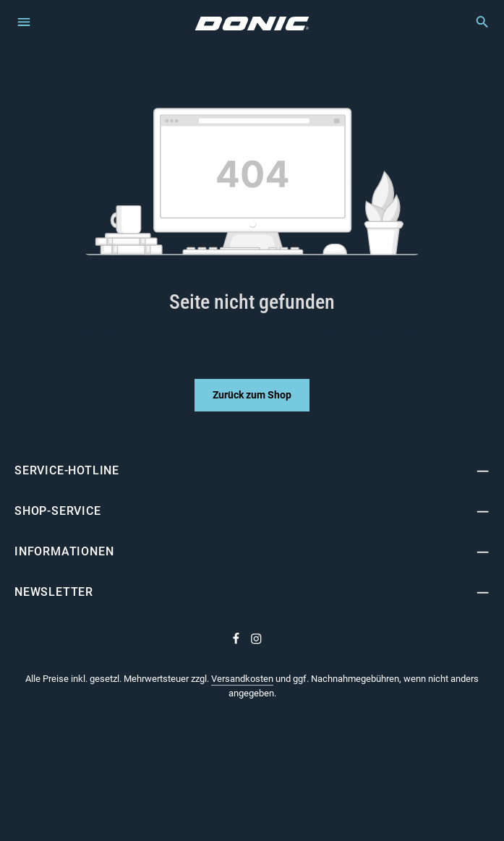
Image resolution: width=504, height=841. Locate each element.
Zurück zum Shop (252, 395)
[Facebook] (237, 641)
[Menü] (24, 21)
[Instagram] (256, 641)
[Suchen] (475, 22)
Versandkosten (242, 679)
